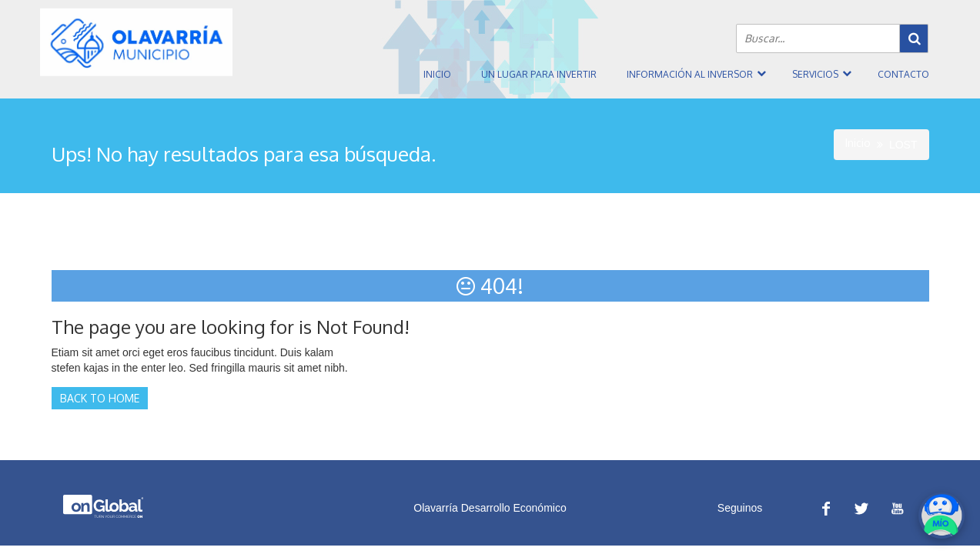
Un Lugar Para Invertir (539, 74)
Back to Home (100, 398)
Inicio (437, 74)
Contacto (903, 74)
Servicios (815, 74)
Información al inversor (690, 74)
